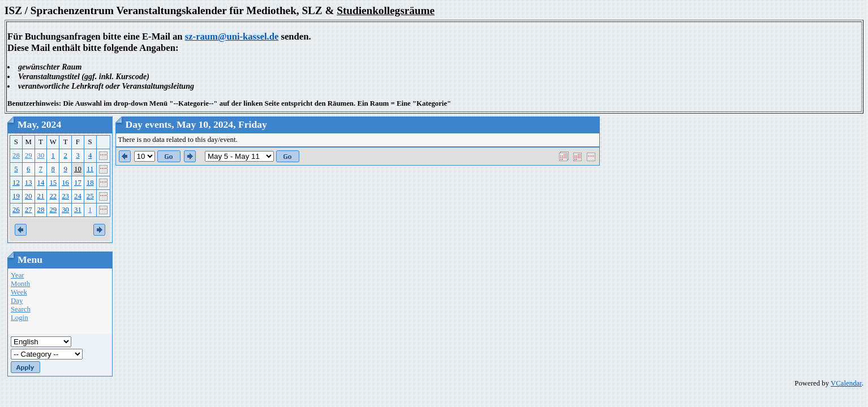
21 (41, 196)
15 (53, 183)
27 (29, 210)
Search (21, 309)
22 (53, 196)
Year (18, 275)
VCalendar (846, 383)
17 (78, 183)
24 (78, 196)
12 (16, 183)
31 (78, 210)
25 (90, 196)
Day (17, 301)
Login (20, 318)
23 (65, 196)
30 (41, 155)
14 (41, 183)
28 (16, 155)
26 (16, 210)
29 (29, 155)
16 (65, 183)
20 (29, 196)
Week (19, 292)
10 (78, 169)
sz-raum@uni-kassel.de (232, 36)
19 (16, 196)
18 (90, 183)
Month (20, 284)
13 (29, 183)
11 (90, 169)
